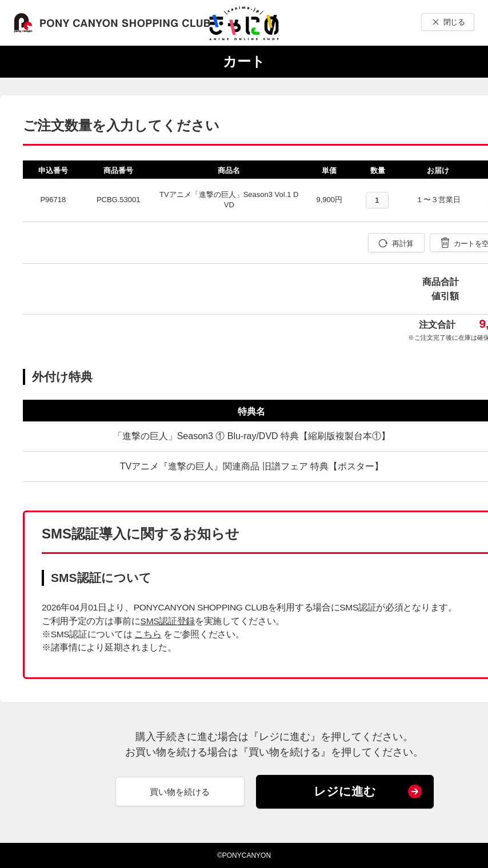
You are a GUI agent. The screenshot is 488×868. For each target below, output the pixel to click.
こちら (148, 634)
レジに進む (345, 791)
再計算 (403, 244)
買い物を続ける (180, 792)
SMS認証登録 (168, 621)
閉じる (454, 22)
